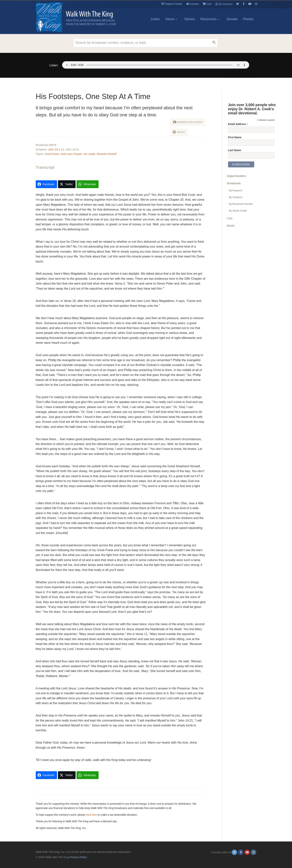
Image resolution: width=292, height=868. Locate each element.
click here (91, 815)
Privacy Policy (78, 857)
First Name (235, 137)
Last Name (235, 150)
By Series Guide (238, 211)
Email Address (238, 124)
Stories (189, 19)
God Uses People (71, 154)
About (171, 19)
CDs (230, 218)
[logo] (53, 17)
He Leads (89, 154)
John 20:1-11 (56, 149)
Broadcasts (234, 183)
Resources (210, 19)
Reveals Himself (107, 154)
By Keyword (236, 190)
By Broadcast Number (241, 204)
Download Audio (188, 122)
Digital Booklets (237, 176)
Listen (155, 19)
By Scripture (236, 197)
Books (231, 226)
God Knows (52, 154)
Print (179, 132)
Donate (232, 19)
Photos (248, 19)
